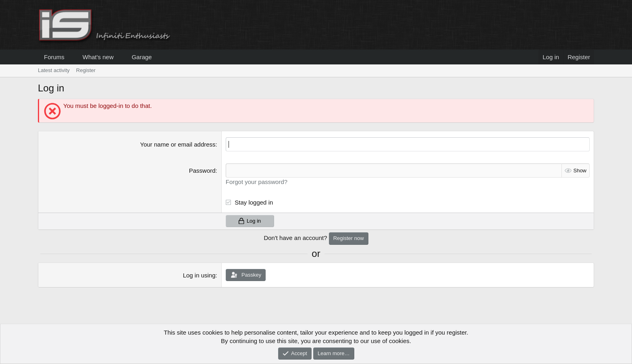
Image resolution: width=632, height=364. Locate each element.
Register (86, 70)
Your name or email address (178, 144)
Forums (54, 57)
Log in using (199, 275)
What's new (98, 57)
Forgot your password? (257, 182)
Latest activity (54, 70)
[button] (71, 57)
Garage (142, 57)
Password (202, 171)
